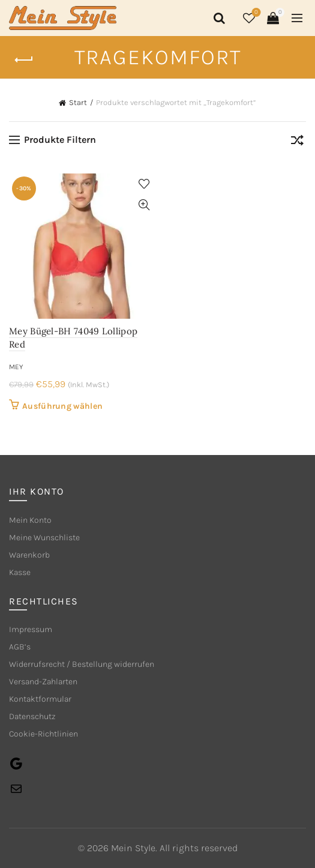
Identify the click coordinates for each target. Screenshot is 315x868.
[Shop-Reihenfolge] (297, 142)
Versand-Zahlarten (43, 682)
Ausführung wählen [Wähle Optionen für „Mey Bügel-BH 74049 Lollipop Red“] (62, 406)
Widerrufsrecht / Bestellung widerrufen (82, 664)
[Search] (217, 18)
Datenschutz (32, 716)
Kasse (20, 572)
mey (16, 367)
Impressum (31, 629)
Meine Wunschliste (44, 538)
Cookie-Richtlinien (43, 734)
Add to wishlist (144, 184)
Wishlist (255, 13)
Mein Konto (30, 520)
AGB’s (20, 647)
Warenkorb (29, 555)
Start (78, 102)
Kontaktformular (40, 699)
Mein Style (133, 848)
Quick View (144, 205)
